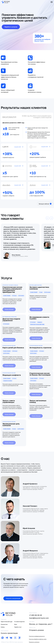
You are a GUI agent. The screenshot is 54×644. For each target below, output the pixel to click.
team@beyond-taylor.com (39, 618)
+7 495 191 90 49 (36, 615)
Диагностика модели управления (11, 320)
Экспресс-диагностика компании (39, 288)
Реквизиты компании (34, 642)
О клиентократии (19, 622)
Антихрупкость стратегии (40, 348)
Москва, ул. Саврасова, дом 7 (41, 624)
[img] (7, 638)
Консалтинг (4, 624)
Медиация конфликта (12, 375)
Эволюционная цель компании (11, 425)
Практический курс (7, 622)
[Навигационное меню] (52, 2)
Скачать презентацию (9, 633)
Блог (16, 624)
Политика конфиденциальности (37, 636)
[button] (13, 598)
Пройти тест (18, 627)
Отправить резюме (36, 630)
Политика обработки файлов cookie (38, 639)
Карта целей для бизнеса (13, 348)
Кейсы (3, 627)
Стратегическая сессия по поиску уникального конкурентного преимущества (12, 290)
